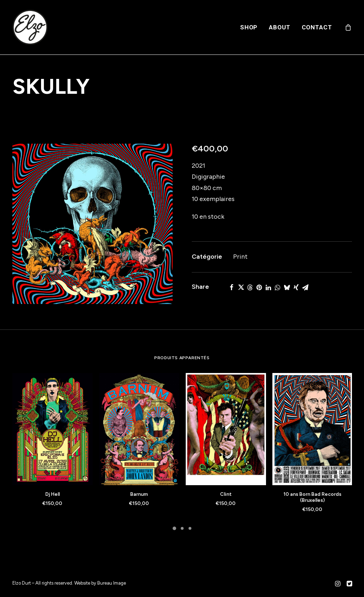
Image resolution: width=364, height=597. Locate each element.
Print (240, 257)
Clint (226, 494)
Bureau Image (112, 583)
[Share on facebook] (232, 287)
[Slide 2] (182, 528)
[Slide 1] (174, 528)
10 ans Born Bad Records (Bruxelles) (312, 497)
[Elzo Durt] (30, 27)
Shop (249, 27)
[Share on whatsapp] (278, 287)
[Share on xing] (296, 287)
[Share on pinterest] (259, 287)
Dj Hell (53, 494)
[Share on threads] (250, 287)
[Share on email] (305, 287)
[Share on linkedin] (268, 287)
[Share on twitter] (241, 287)
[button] (93, 224)
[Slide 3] (190, 528)
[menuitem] (249, 27)
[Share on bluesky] (287, 287)
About (279, 27)
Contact (317, 27)
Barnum (139, 494)
